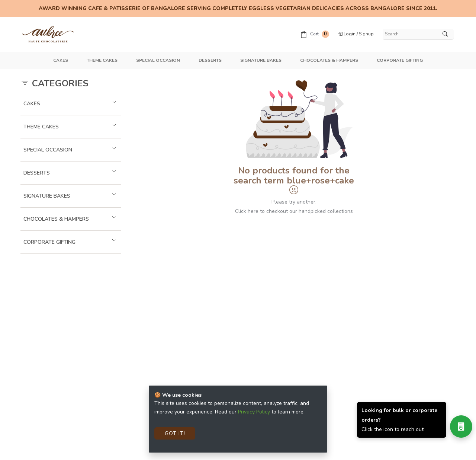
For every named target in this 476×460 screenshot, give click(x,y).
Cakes (61, 60)
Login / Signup (356, 34)
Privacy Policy (254, 412)
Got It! (175, 433)
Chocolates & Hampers (329, 60)
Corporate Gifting (400, 60)
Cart (315, 34)
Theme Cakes (102, 60)
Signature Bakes (261, 60)
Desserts (210, 60)
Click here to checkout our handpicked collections (294, 211)
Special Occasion (158, 60)
